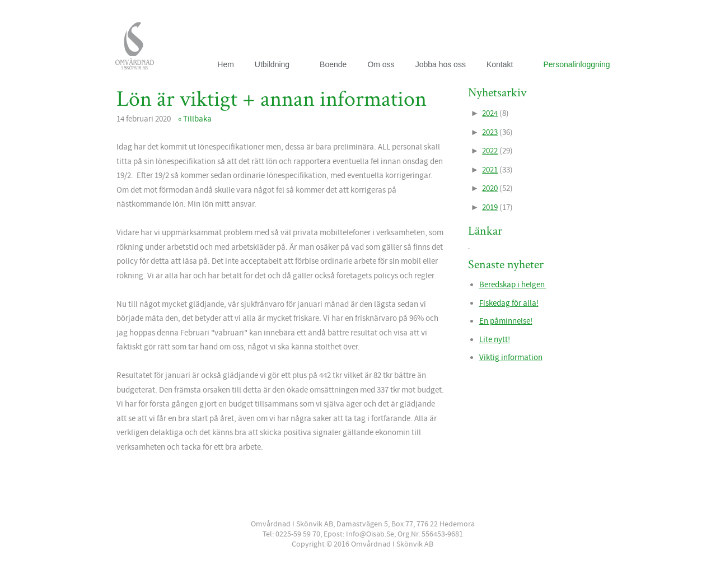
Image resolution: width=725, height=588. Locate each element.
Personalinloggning (576, 64)
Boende (333, 64)
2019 (490, 207)
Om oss (381, 64)
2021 (490, 170)
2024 (490, 113)
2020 (490, 188)
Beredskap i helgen (513, 285)
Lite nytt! (495, 340)
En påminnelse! (506, 321)
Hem (226, 64)
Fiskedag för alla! (509, 303)
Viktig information (511, 358)
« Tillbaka (195, 119)
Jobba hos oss (441, 64)
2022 (490, 151)
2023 (490, 132)
